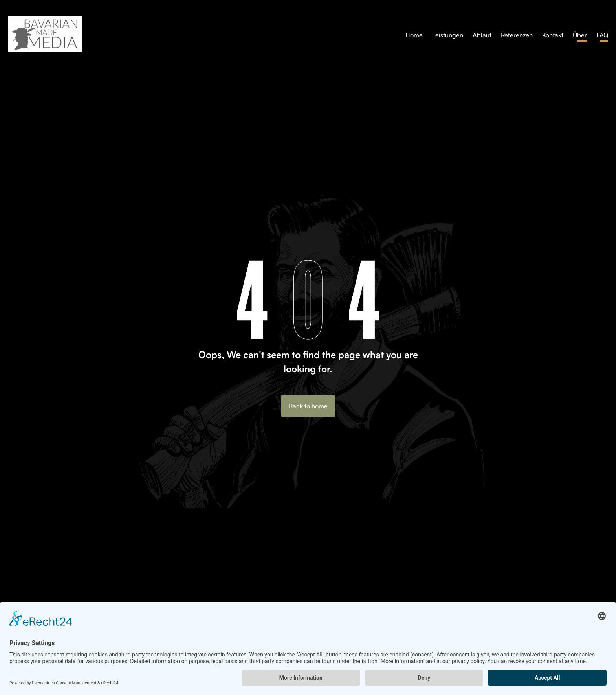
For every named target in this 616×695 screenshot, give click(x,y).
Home (414, 35)
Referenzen (517, 35)
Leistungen (448, 35)
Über (580, 35)
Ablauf (482, 35)
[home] (192, 34)
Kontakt (553, 35)
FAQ (602, 35)
